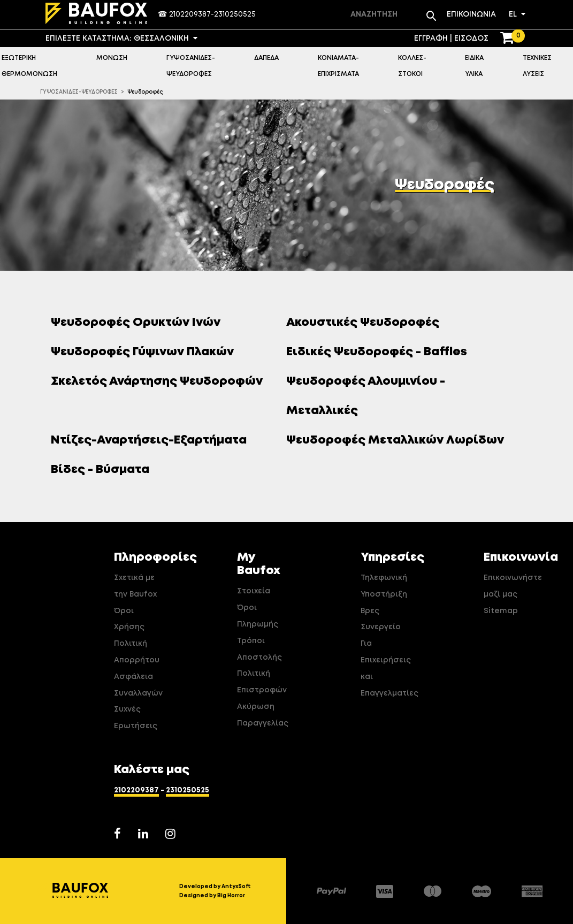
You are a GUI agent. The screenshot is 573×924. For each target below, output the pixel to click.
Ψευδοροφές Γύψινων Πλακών (146, 352)
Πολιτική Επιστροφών (262, 682)
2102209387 (190, 14)
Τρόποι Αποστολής (259, 649)
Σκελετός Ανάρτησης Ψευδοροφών (161, 381)
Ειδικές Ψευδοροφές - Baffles (381, 352)
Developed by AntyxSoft (215, 887)
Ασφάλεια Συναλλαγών (138, 685)
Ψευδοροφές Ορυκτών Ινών (140, 323)
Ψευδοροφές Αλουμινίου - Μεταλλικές (366, 396)
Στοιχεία (254, 591)
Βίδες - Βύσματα (104, 470)
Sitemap (501, 611)
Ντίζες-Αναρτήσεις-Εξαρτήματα (153, 440)
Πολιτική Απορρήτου (137, 652)
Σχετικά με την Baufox (135, 586)
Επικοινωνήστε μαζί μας (508, 586)
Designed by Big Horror (212, 896)
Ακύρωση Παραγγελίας (262, 715)
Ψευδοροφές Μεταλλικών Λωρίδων (399, 440)
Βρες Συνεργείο (381, 619)
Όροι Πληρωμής (258, 616)
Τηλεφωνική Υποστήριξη (384, 586)
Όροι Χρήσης (129, 619)
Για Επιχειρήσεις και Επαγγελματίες (385, 668)
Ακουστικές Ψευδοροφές (367, 323)
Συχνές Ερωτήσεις (136, 718)
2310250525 (235, 14)
